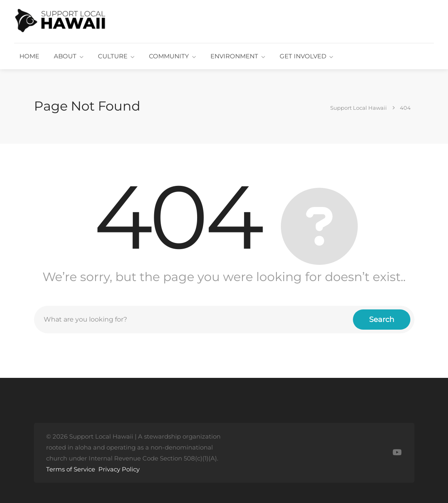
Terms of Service (71, 469)
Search (382, 320)
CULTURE (113, 56)
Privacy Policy (119, 469)
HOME (29, 56)
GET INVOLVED (303, 56)
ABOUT (65, 56)
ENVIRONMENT (234, 56)
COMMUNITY (169, 56)
